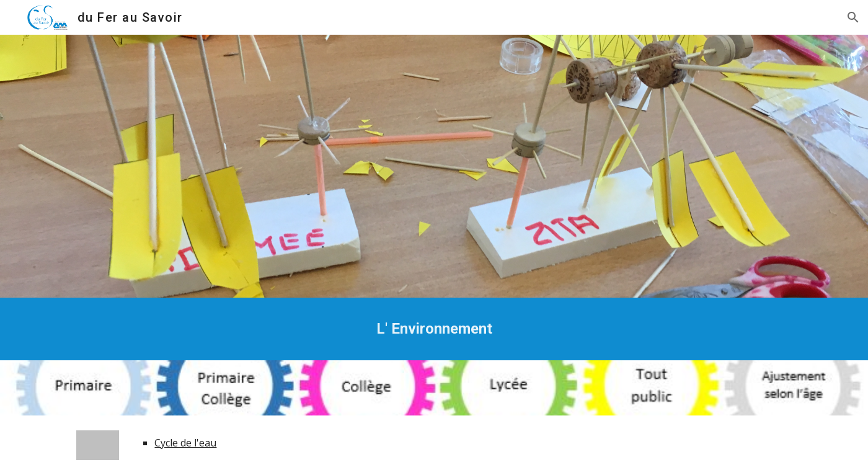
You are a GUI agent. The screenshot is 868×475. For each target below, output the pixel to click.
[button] (853, 17)
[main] (434, 329)
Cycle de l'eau (185, 443)
